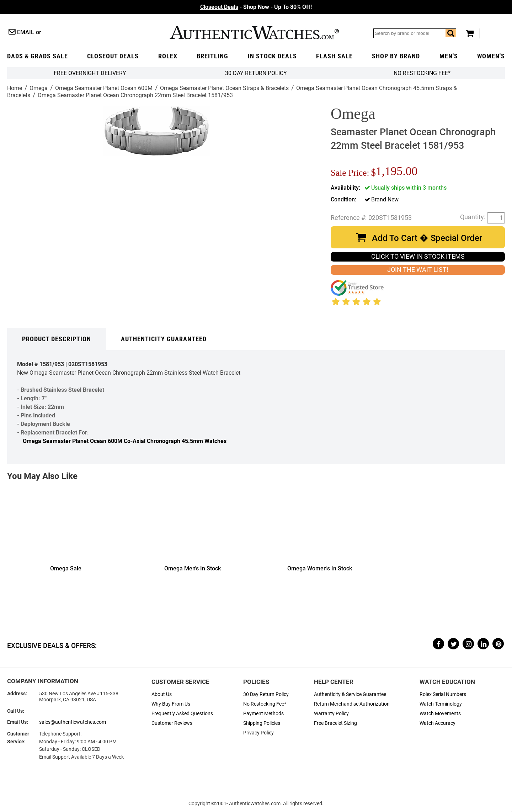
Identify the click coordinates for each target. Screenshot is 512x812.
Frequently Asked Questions (182, 714)
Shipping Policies (262, 723)
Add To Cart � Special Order (427, 238)
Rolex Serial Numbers (443, 694)
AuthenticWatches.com (254, 33)
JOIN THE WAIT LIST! (418, 270)
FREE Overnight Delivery (90, 73)
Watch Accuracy (438, 723)
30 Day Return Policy (266, 694)
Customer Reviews (172, 723)
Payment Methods (263, 714)
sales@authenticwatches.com (73, 722)
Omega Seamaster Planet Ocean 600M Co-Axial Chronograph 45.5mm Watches (125, 441)
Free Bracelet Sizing (335, 723)
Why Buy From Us (171, 704)
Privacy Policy (258, 733)
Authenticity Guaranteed (164, 339)
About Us (162, 694)
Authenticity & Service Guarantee (350, 694)
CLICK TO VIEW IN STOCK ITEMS (418, 257)
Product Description (57, 339)
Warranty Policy (331, 714)
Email (26, 32)
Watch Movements (440, 714)
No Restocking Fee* (422, 73)
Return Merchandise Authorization (352, 704)
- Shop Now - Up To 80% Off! (256, 7)
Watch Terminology (441, 704)
